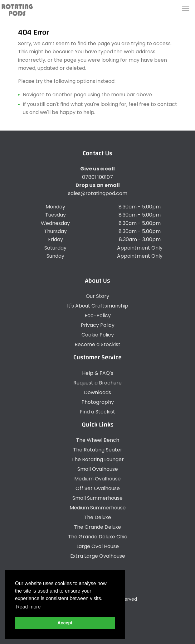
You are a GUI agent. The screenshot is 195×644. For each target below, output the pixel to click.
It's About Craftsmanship (98, 306)
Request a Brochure (97, 383)
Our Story (97, 296)
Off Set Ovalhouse (98, 488)
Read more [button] (28, 607)
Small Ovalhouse (98, 469)
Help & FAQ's (98, 373)
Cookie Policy (98, 335)
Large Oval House (98, 546)
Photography (98, 402)
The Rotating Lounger (98, 459)
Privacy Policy (98, 325)
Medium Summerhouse (98, 508)
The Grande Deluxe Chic (98, 537)
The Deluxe (97, 517)
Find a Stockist (97, 412)
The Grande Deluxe (97, 527)
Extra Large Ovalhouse (98, 556)
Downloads (97, 392)
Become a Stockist (97, 344)
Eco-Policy (98, 315)
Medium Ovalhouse (97, 479)
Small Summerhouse (97, 498)
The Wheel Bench (98, 440)
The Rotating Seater (98, 450)
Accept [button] (65, 623)
